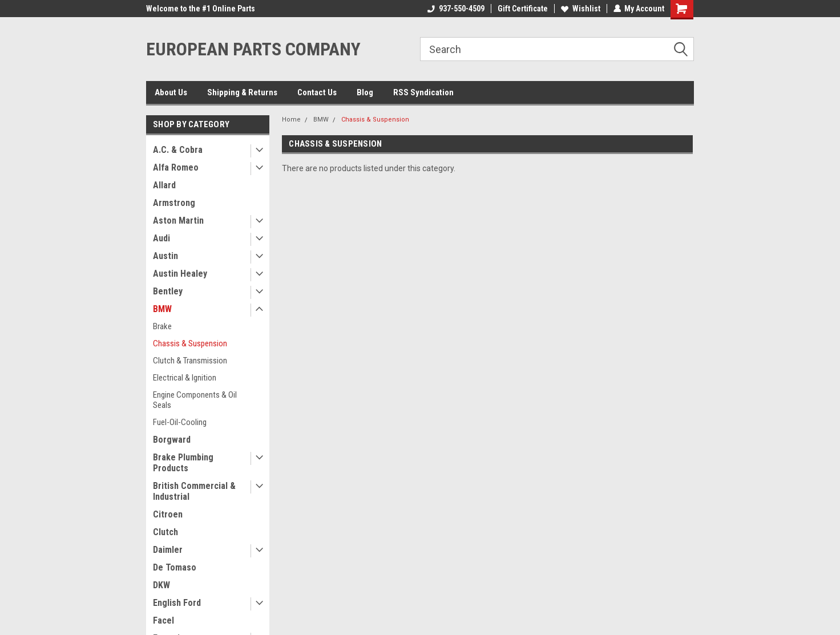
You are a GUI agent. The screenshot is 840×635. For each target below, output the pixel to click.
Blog (365, 92)
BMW (162, 309)
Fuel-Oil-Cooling (180, 422)
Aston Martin (178, 221)
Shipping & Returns (242, 92)
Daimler (168, 550)
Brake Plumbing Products (183, 463)
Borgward (172, 440)
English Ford (177, 603)
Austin (165, 256)
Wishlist (580, 9)
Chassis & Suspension (190, 343)
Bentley (168, 291)
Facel (163, 620)
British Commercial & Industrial (194, 491)
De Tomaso (175, 567)
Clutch (165, 532)
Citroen (168, 514)
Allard (164, 185)
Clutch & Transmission (190, 361)
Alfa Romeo (176, 167)
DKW (161, 585)
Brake (162, 326)
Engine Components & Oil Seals (195, 400)
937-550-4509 (455, 9)
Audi (161, 238)
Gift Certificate (522, 9)
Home (291, 120)
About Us (171, 92)
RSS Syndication (423, 92)
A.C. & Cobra (178, 150)
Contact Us (317, 92)
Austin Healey (180, 274)
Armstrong (174, 203)
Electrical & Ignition (185, 378)
